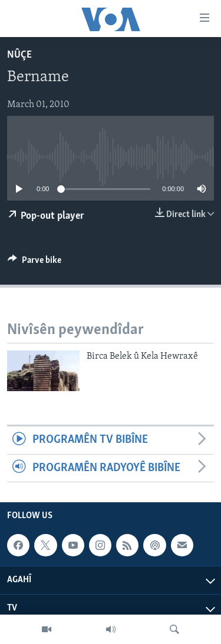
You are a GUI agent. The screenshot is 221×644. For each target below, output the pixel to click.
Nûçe (19, 55)
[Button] (34, 263)
